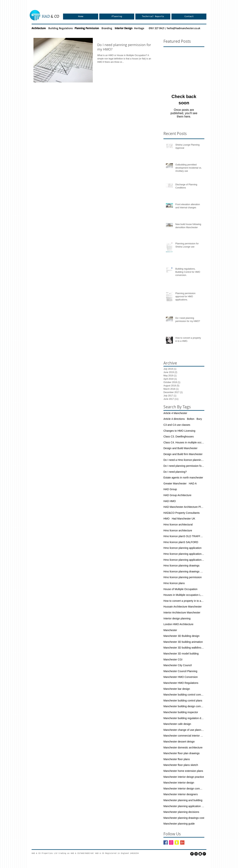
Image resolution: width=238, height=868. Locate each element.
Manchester (170, 630)
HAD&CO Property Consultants (182, 513)
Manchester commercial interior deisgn (184, 736)
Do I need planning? (175, 472)
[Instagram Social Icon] (171, 842)
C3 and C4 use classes (177, 425)
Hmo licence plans (174, 583)
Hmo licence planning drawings (181, 566)
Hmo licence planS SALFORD (181, 542)
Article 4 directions (174, 419)
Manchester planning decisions (181, 812)
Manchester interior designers (181, 794)
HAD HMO (170, 501)
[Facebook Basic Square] (166, 842)
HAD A (193, 483)
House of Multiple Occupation (180, 589)
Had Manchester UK (184, 519)
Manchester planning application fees (184, 806)
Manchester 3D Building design (181, 636)
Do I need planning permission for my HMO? (184, 466)
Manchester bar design (177, 689)
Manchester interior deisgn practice (184, 777)
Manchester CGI (173, 659)
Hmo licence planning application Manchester (184, 554)
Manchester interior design (179, 783)
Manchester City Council (178, 665)
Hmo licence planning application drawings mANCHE (184, 560)
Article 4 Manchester (175, 413)
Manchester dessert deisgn (179, 742)
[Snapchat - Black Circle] (200, 854)
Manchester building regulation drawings (184, 718)
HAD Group (170, 489)
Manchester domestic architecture (183, 748)
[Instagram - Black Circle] (196, 854)
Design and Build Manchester (180, 448)
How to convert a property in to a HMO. (184, 601)
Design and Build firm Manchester (183, 454)
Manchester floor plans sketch (181, 765)
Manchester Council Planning (180, 671)
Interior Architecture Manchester (182, 613)
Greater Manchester (175, 483)
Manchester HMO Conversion (181, 677)
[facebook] (192, 854)
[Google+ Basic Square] (182, 842)
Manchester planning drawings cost (184, 818)
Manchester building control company (184, 695)
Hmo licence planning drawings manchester (184, 571)
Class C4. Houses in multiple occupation (184, 442)
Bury (199, 419)
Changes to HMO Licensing (179, 431)
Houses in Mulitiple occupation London (184, 595)
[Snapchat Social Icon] (177, 842)
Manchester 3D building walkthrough (184, 648)
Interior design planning (177, 618)
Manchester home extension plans (183, 771)
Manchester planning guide (179, 824)
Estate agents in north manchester (183, 478)
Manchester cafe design (177, 724)
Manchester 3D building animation (183, 642)
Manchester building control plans (183, 701)
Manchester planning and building (183, 800)
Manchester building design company (184, 706)
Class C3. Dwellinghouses (179, 437)
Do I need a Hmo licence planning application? (184, 460)
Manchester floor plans (177, 759)
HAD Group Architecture (177, 495)
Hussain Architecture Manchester (182, 607)
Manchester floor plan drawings (182, 753)
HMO (167, 519)
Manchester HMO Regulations (181, 683)
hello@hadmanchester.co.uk (184, 28)
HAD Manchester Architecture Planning (184, 507)
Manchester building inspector (181, 712)
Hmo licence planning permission (182, 577)
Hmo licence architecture (178, 530)
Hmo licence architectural (178, 525)
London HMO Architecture (178, 624)
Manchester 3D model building (181, 654)
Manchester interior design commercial (184, 789)
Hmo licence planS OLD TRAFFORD (184, 536)
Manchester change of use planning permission (184, 730)
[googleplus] (204, 854)
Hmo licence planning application (182, 548)
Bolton (191, 419)
